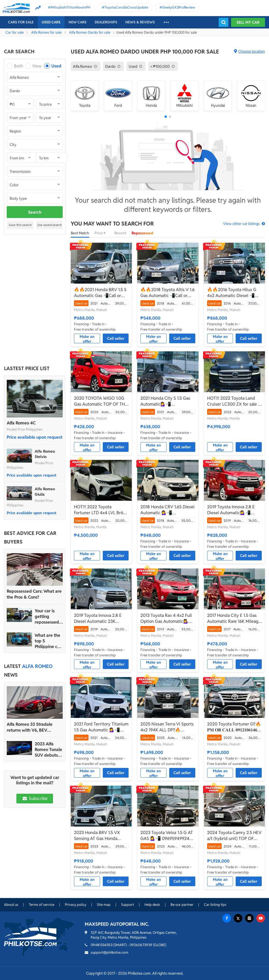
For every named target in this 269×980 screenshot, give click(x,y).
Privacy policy (76, 905)
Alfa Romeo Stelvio (45, 454)
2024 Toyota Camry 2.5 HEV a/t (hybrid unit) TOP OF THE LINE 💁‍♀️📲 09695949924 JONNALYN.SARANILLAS (234, 836)
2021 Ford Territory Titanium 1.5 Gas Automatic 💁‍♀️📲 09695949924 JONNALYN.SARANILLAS (101, 727)
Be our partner (182, 905)
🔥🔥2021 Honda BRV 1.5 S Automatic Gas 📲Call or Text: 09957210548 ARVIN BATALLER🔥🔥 (100, 293)
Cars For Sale (21, 22)
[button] (166, 117)
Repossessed (142, 233)
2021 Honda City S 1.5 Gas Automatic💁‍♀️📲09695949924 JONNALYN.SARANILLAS (165, 401)
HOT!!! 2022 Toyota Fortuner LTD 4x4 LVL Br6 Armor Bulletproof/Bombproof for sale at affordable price (99, 510)
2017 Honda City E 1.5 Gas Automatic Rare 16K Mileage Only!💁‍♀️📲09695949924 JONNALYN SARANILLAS (234, 618)
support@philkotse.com (109, 952)
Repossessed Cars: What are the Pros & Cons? (34, 594)
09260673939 (141, 945)
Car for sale (15, 32)
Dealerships (106, 22)
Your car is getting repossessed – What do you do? (49, 616)
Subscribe (35, 798)
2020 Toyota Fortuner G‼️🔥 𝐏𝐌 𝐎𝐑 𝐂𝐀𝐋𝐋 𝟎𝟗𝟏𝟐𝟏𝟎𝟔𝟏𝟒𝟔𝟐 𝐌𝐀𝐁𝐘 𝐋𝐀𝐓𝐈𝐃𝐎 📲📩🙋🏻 (234, 727)
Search (35, 212)
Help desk (152, 905)
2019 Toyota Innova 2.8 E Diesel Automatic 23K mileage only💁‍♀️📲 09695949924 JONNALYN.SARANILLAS (98, 618)
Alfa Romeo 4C (21, 423)
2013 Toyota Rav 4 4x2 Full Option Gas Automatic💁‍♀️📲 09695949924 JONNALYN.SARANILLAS (167, 618)
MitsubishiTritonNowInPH (71, 7)
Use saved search (49, 225)
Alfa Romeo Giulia (45, 492)
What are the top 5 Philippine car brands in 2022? (48, 641)
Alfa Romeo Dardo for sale (90, 32)
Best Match (80, 233)
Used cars (51, 22)
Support (128, 905)
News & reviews (140, 22)
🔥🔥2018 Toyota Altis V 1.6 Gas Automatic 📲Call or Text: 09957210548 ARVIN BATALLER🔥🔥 (167, 293)
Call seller (116, 338)
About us (11, 905)
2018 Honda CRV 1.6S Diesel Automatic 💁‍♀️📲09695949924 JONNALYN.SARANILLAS (167, 510)
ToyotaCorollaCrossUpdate (126, 7)
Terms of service (42, 905)
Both (19, 66)
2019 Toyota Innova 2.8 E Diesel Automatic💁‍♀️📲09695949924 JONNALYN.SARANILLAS (231, 510)
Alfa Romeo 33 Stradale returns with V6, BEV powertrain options (30, 727)
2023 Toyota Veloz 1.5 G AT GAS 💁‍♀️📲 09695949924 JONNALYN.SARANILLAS (167, 836)
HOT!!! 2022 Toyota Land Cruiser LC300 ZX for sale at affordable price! (234, 401)
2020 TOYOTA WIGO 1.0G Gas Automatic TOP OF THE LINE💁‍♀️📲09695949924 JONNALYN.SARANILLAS (101, 401)
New (37, 66)
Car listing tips (215, 905)
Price (102, 233)
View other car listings (241, 224)
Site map (104, 905)
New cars (78, 22)
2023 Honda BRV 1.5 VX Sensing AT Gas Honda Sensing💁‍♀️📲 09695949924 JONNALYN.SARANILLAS (101, 836)
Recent (120, 233)
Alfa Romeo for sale (46, 32)
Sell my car (248, 22)
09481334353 (102, 945)
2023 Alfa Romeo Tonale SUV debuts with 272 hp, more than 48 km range (48, 750)
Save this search (20, 225)
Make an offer (87, 339)
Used (56, 66)
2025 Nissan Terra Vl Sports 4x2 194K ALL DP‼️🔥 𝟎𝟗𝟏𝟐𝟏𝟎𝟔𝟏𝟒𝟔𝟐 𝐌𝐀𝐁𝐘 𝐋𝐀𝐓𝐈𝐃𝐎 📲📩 (167, 727)
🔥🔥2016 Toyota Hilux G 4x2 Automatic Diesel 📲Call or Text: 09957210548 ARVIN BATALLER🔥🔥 (232, 293)
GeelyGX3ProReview (179, 7)
